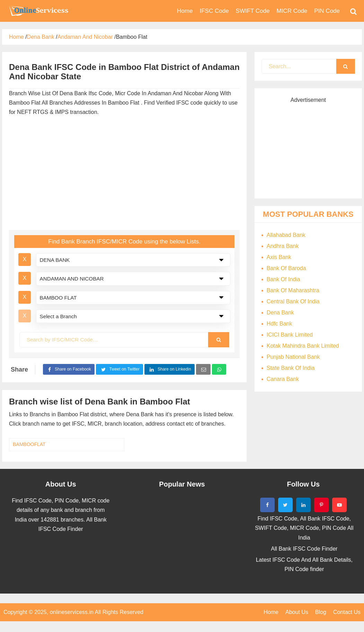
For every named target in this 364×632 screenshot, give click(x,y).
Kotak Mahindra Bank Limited (303, 346)
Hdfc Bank (279, 324)
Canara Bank (283, 379)
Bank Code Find (38, 11)
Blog (321, 612)
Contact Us (347, 612)
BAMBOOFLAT (29, 444)
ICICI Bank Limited (290, 335)
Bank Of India (283, 279)
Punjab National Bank (293, 357)
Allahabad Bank (286, 235)
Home (271, 612)
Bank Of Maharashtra (293, 290)
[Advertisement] (121, 175)
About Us (297, 612)
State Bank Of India (291, 368)
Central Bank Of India (293, 301)
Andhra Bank (283, 246)
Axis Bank (279, 257)
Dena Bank (280, 313)
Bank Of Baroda (286, 268)
